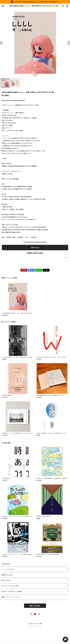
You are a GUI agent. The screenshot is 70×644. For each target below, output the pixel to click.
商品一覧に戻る (35, 606)
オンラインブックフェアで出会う (11, 586)
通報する (66, 257)
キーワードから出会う (8, 569)
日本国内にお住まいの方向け (35, 253)
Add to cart (35, 248)
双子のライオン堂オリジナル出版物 (12, 591)
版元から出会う (6, 580)
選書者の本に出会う (7, 575)
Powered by (35, 627)
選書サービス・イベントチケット (10, 597)
